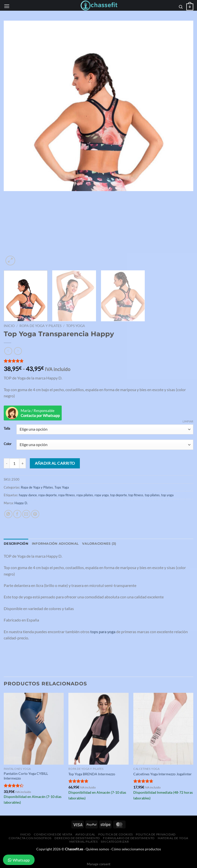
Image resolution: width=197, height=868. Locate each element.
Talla (7, 429)
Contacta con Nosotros (30, 838)
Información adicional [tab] (55, 544)
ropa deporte (48, 495)
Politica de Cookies (116, 834)
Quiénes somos (97, 849)
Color (8, 444)
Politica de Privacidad (156, 834)
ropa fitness (67, 495)
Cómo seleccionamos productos (136, 849)
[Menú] (7, 6)
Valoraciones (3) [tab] (99, 544)
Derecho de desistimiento (77, 838)
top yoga (167, 495)
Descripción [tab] (16, 544)
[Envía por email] (26, 514)
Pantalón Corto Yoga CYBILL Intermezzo (26, 776)
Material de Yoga (173, 838)
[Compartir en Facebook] (17, 514)
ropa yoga (102, 495)
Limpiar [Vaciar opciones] (188, 421)
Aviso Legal (85, 834)
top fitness (136, 495)
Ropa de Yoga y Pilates (40, 326)
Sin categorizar (115, 842)
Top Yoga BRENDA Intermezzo (92, 774)
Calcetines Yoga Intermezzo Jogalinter (163, 774)
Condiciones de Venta (53, 834)
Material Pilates (84, 842)
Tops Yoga (76, 326)
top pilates (152, 495)
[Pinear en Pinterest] (35, 514)
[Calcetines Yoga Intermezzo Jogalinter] (163, 729)
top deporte (119, 495)
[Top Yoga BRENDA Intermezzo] (98, 729)
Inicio (9, 326)
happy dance (28, 495)
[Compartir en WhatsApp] (8, 514)
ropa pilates (85, 495)
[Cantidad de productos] (14, 463)
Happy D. (21, 503)
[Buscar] (181, 7)
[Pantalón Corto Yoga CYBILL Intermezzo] (34, 729)
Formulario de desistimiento (129, 838)
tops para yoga (103, 632)
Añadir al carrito (55, 463)
